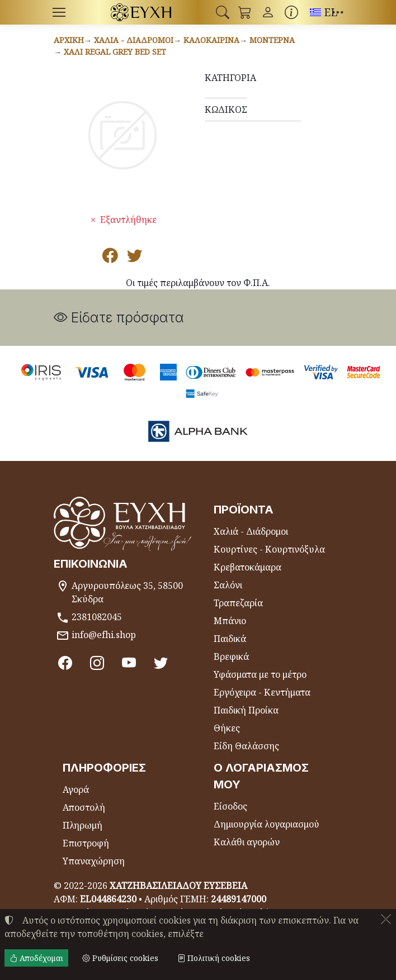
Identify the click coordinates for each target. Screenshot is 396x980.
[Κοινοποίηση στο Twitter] (135, 258)
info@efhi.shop (104, 635)
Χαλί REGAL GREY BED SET (115, 52)
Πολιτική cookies (214, 958)
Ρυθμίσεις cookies (120, 958)
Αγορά (76, 789)
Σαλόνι (228, 585)
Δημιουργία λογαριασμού (267, 824)
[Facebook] (65, 663)
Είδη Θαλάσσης (246, 746)
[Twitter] (161, 663)
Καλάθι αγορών (247, 842)
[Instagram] (97, 663)
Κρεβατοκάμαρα (247, 567)
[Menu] (59, 12)
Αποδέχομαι (36, 958)
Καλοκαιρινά (211, 40)
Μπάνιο (230, 621)
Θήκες (227, 728)
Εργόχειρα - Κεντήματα (262, 692)
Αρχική (69, 40)
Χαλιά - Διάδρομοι (134, 40)
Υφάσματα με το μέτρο (260, 674)
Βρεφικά (231, 656)
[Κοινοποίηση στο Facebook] (110, 258)
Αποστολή (84, 807)
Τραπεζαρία (238, 603)
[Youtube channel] (129, 663)
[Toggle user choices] (268, 12)
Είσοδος (230, 806)
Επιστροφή (86, 843)
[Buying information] (291, 12)
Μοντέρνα (272, 40)
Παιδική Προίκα (246, 710)
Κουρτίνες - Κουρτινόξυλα (269, 549)
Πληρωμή (82, 825)
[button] (223, 12)
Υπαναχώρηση (94, 861)
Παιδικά (230, 639)
